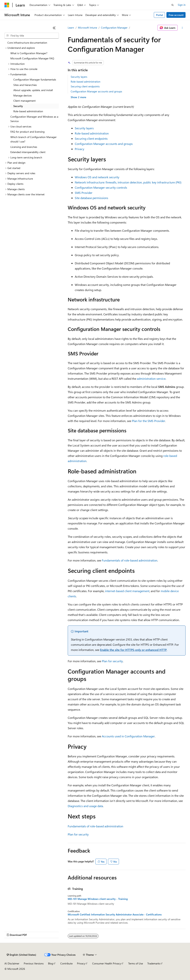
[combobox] (32, 36)
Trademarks (154, 963)
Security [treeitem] (18, 106)
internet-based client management (127, 591)
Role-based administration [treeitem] (28, 111)
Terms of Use (136, 963)
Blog (51, 963)
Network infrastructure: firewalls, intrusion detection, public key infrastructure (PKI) (128, 182)
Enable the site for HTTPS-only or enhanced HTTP (133, 650)
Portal (159, 15)
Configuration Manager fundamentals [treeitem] (35, 79)
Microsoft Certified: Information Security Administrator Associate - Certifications (115, 915)
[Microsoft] (7, 5)
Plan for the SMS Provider (149, 421)
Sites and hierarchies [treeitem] (25, 85)
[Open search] (173, 5)
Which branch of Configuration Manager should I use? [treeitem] (33, 139)
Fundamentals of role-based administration (130, 560)
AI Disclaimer (12, 963)
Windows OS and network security (97, 177)
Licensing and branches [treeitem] (24, 147)
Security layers (79, 77)
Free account (176, 15)
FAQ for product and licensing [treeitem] (27, 132)
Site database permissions (91, 198)
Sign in (182, 5)
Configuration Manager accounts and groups (96, 91)
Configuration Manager (114, 28)
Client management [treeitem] (24, 101)
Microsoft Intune (87, 28)
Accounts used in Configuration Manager (128, 736)
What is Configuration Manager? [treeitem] (29, 53)
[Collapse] (54, 28)
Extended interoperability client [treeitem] (28, 152)
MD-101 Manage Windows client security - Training (98, 899)
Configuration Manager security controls (101, 187)
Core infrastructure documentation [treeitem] (27, 43)
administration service (151, 379)
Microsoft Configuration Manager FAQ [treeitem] (32, 58)
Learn (71, 28)
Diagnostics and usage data (85, 806)
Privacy (80, 149)
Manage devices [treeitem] (23, 95)
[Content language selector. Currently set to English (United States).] (21, 955)
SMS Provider (84, 193)
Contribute (66, 963)
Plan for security (112, 661)
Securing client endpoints (85, 86)
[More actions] (182, 28)
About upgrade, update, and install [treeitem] (33, 90)
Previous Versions (34, 963)
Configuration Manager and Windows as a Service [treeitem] (34, 119)
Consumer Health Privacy (107, 963)
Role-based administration (86, 82)
